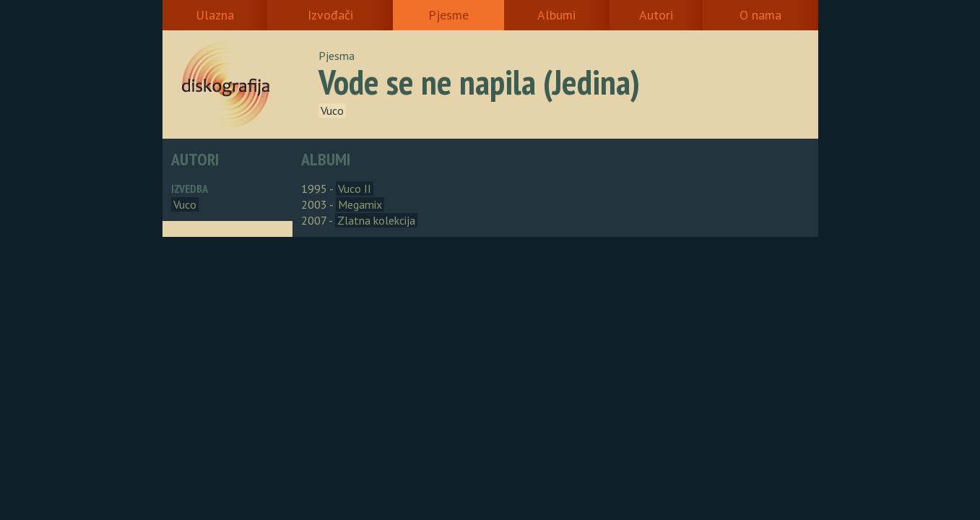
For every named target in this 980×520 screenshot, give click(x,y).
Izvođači (330, 15)
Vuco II (355, 188)
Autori (656, 15)
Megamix (360, 204)
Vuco (332, 110)
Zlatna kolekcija (376, 220)
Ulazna (215, 15)
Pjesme (448, 15)
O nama (760, 15)
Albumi (556, 15)
